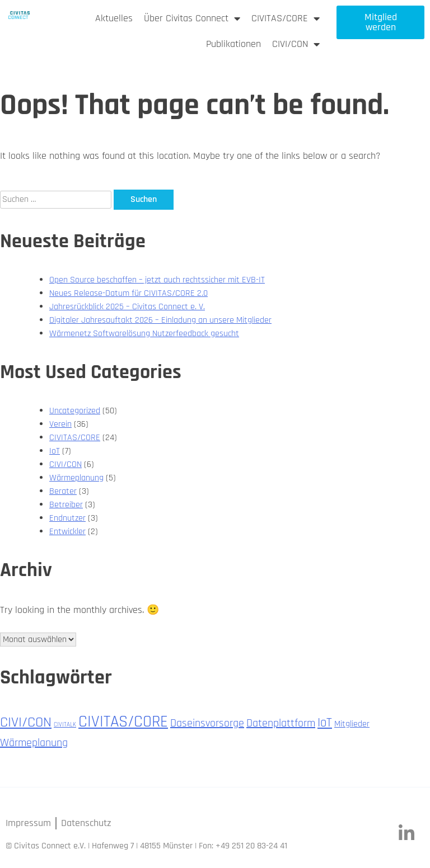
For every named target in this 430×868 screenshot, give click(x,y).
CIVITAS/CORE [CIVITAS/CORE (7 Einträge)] (123, 722)
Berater (63, 491)
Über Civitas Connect (192, 18)
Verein (60, 424)
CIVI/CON (296, 44)
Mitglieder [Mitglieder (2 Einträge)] (352, 724)
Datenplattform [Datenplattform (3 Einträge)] (281, 723)
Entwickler (67, 532)
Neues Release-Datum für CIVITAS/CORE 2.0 (128, 293)
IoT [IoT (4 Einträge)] (325, 723)
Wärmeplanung (76, 478)
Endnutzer (67, 518)
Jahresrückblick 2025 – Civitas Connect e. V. (127, 307)
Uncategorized (75, 411)
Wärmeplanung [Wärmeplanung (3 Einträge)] (34, 743)
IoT (55, 451)
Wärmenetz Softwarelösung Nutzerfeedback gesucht (144, 334)
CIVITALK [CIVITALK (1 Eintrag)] (65, 725)
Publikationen (233, 44)
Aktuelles (114, 18)
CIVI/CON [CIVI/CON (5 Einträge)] (26, 722)
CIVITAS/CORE (286, 18)
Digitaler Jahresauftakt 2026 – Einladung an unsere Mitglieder (160, 320)
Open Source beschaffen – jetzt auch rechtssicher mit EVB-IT (157, 280)
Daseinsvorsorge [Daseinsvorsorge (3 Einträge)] (207, 723)
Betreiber (66, 505)
